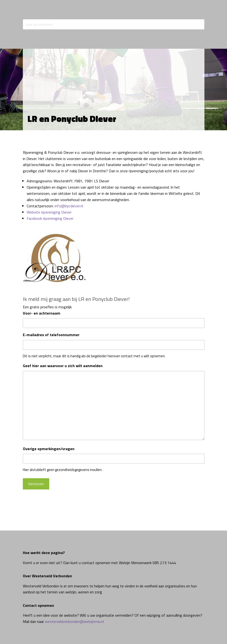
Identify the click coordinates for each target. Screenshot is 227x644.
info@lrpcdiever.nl (69, 206)
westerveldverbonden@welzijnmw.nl (74, 621)
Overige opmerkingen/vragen (49, 449)
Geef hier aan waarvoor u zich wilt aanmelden (63, 366)
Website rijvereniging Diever (49, 212)
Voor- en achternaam (42, 313)
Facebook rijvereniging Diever (50, 218)
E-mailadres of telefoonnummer (51, 335)
